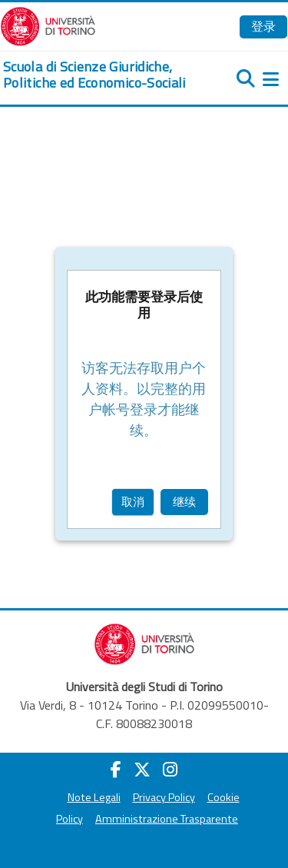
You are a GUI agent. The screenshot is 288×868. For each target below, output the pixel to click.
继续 (184, 502)
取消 (133, 502)
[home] (96, 75)
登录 (263, 26)
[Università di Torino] (48, 25)
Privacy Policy (164, 797)
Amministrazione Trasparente (167, 819)
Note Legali (94, 797)
